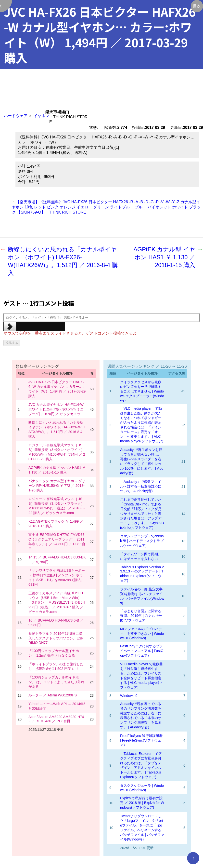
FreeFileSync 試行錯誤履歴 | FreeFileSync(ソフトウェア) (141, 740)
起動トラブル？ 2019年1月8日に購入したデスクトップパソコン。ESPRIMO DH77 (56, 638)
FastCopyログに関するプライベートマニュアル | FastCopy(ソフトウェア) (142, 651)
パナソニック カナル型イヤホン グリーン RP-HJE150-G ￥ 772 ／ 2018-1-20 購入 (57, 486)
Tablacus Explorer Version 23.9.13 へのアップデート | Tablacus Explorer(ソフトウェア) (142, 574)
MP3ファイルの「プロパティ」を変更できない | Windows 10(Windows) (142, 633)
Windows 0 (129, 696)
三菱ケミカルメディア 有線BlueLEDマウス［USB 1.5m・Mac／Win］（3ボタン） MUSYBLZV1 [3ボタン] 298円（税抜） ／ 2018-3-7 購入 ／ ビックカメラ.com (57, 602)
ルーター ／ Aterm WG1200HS (53, 695)
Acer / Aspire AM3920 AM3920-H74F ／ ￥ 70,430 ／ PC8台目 (56, 719)
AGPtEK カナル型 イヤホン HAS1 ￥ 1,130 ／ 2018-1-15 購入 (164, 257)
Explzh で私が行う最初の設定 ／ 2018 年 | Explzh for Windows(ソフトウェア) (142, 803)
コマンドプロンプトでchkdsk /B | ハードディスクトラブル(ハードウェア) (142, 541)
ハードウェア (16, 116)
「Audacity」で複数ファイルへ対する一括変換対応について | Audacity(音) (141, 486)
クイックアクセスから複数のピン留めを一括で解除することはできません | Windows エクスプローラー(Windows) (142, 391)
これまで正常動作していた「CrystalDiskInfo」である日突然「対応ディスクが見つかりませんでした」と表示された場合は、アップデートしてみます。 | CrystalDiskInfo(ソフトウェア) (142, 514)
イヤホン (41, 116)
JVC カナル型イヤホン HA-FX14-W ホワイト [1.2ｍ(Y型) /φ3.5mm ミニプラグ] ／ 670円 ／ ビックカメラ (56, 409)
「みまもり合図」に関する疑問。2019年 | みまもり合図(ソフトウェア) (141, 616)
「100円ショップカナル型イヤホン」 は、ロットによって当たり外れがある (56, 682)
